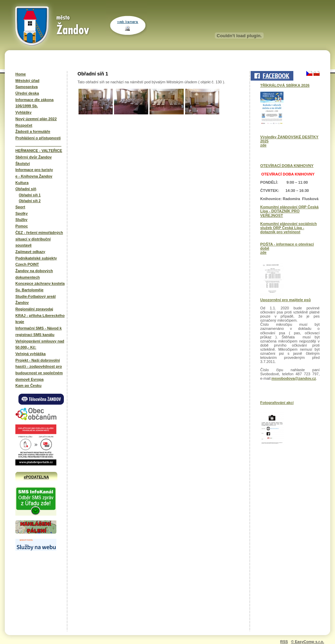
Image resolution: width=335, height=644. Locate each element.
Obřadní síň (26, 189)
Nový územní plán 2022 (36, 119)
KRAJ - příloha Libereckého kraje (40, 319)
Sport (20, 207)
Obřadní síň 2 (30, 201)
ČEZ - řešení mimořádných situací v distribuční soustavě (39, 239)
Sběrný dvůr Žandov (33, 157)
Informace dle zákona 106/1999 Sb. (34, 103)
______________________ (38, 144)
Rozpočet (24, 125)
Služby (21, 220)
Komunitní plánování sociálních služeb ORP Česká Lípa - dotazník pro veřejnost (289, 228)
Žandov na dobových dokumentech (34, 274)
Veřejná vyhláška (31, 354)
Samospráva (26, 87)
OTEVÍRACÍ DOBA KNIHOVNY (287, 166)
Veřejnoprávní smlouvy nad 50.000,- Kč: (40, 344)
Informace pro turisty (34, 170)
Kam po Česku (28, 386)
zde (263, 145)
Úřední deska (27, 93)
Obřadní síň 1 (30, 195)
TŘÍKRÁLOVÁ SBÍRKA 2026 (285, 85)
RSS (284, 642)
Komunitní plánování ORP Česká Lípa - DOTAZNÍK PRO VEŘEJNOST (289, 211)
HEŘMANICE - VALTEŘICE (39, 151)
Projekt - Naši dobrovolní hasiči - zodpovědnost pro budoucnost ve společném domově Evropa (39, 370)
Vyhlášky (23, 112)
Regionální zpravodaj (34, 309)
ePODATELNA (37, 477)
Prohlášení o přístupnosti (38, 138)
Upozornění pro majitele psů (285, 300)
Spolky (22, 213)
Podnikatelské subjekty (36, 258)
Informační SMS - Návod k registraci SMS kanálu (39, 331)
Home (21, 74)
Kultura (22, 183)
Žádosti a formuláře (33, 131)
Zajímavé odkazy (30, 252)
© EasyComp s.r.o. (308, 642)
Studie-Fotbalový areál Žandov (36, 300)
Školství (23, 164)
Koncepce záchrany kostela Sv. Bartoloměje (40, 287)
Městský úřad (27, 81)
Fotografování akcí (277, 403)
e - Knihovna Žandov (34, 176)
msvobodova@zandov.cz (294, 378)
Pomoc (22, 226)
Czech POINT (27, 264)
